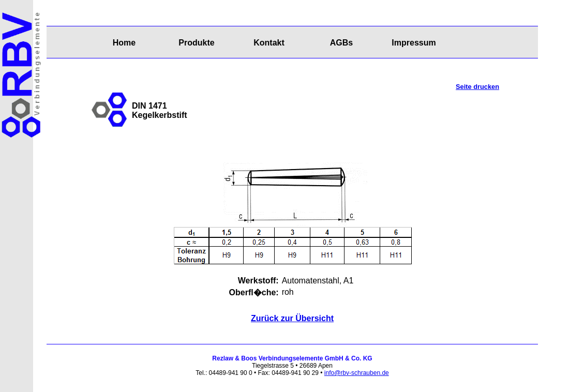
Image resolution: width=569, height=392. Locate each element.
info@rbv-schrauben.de (357, 373)
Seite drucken (477, 87)
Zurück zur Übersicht (292, 318)
